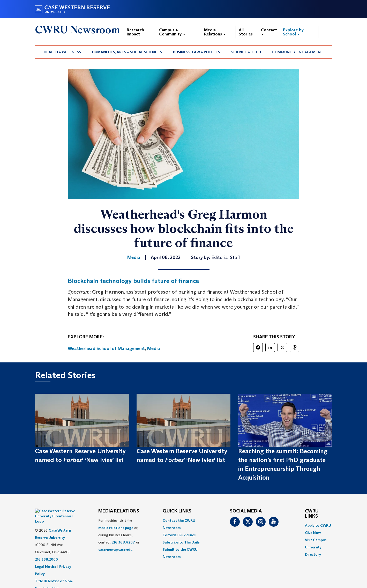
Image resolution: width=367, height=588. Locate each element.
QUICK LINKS (177, 511)
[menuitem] (62, 52)
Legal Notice (46, 554)
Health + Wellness (62, 52)
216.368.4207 (123, 542)
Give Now (313, 533)
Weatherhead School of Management (106, 348)
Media (154, 348)
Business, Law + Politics (197, 52)
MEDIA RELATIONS (119, 511)
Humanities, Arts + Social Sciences (127, 52)
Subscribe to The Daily (181, 542)
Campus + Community (172, 32)
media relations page (116, 528)
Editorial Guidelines (179, 535)
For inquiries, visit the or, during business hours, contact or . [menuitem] (119, 535)
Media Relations (215, 32)
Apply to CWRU (318, 525)
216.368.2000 (46, 546)
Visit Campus (316, 540)
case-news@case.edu (115, 549)
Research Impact (135, 32)
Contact (269, 31)
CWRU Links (312, 514)
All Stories (246, 32)
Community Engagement (298, 52)
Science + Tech (246, 52)
